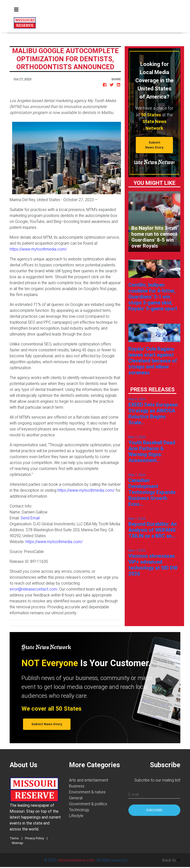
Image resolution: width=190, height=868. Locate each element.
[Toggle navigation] (16, 10)
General (76, 798)
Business (77, 786)
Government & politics (88, 804)
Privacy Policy (35, 838)
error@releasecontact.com (33, 589)
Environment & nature (87, 792)
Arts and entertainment (89, 780)
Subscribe (154, 810)
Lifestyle (76, 816)
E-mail (134, 794)
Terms (14, 838)
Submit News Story (154, 145)
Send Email (30, 518)
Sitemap (17, 843)
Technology (79, 810)
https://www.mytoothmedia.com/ (38, 249)
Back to (171, 860)
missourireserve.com (76, 860)
